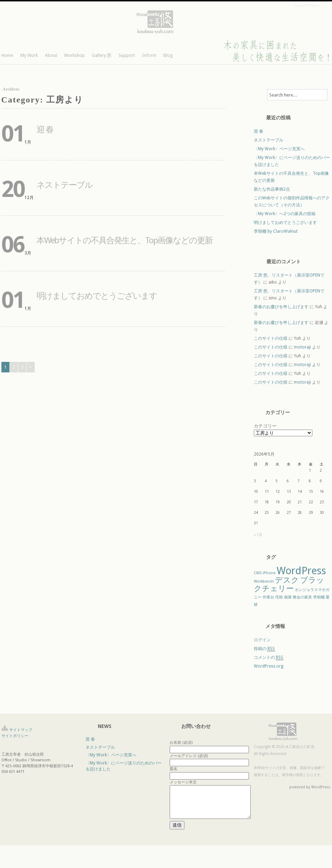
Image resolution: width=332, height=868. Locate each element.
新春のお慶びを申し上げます (281, 307)
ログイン (262, 640)
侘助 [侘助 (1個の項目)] (279, 597)
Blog (168, 55)
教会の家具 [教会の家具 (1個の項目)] (302, 597)
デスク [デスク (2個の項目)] (287, 580)
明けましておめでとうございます (97, 296)
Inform (149, 55)
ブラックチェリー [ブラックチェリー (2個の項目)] (289, 584)
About (51, 55)
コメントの (269, 658)
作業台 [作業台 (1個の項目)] (268, 597)
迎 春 (45, 130)
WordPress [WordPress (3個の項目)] (301, 571)
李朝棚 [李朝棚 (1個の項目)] (319, 597)
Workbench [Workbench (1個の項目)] (264, 581)
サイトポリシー (15, 736)
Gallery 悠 (102, 55)
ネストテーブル (65, 185)
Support (127, 55)
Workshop (74, 55)
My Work (29, 55)
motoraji (302, 347)
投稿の (264, 649)
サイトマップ (21, 730)
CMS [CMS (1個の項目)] (258, 573)
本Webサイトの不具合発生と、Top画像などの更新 (124, 240)
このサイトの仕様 (271, 338)
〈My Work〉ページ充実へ (279, 149)
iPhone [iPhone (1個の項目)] (269, 573)
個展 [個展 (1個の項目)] (288, 597)
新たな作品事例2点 (272, 189)
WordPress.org (269, 666)
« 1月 (258, 535)
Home (7, 55)
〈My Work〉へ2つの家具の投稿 (285, 214)
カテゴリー (265, 426)
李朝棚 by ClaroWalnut (276, 231)
